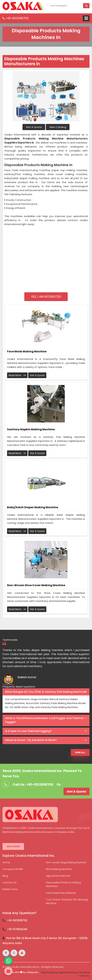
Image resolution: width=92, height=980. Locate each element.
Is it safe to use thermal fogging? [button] (28, 731)
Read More (17, 375)
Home (6, 862)
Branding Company (84, 974)
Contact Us (10, 882)
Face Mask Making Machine (27, 351)
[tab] (46, 692)
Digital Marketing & (69, 972)
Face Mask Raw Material (61, 893)
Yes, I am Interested (46, 297)
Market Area (10, 889)
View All (80, 752)
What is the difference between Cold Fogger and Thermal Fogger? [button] (44, 720)
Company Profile (13, 869)
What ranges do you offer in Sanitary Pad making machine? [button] (46, 692)
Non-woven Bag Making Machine (66, 862)
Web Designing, (49, 972)
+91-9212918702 (16, 18)
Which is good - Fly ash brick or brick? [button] (31, 740)
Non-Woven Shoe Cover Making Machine (36, 585)
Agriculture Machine (58, 876)
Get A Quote (34, 127)
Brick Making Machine (59, 869)
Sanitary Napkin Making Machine (31, 429)
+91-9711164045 (17, 929)
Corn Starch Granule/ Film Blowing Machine (67, 901)
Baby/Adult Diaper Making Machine (33, 507)
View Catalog (58, 127)
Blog (5, 876)
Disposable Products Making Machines (63, 884)
